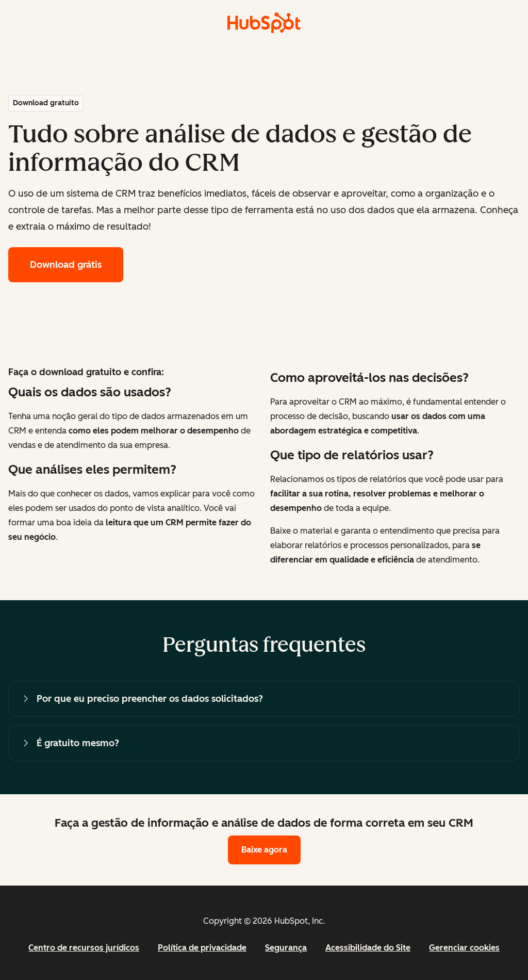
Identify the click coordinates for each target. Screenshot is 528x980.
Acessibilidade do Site (368, 948)
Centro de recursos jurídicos (84, 948)
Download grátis (66, 265)
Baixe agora (264, 850)
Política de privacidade (202, 948)
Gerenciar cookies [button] (464, 948)
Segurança (286, 948)
